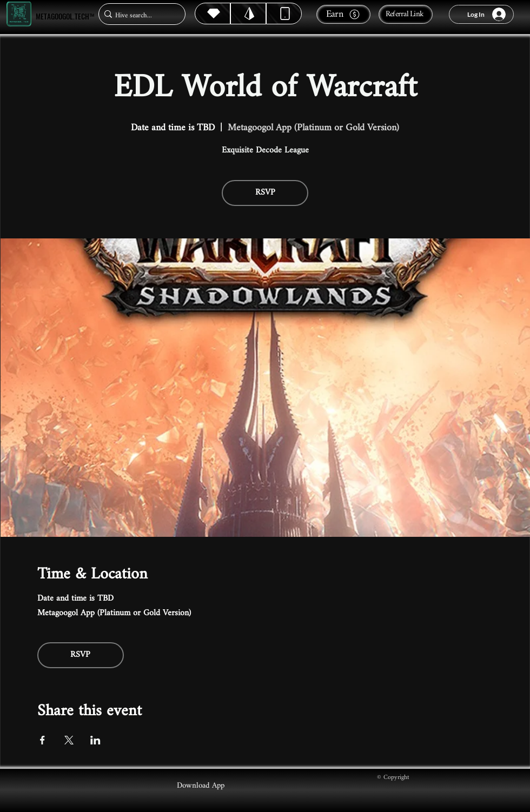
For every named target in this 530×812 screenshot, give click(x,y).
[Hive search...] (139, 15)
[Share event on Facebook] (42, 740)
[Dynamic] (284, 14)
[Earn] (343, 14)
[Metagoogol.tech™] (19, 14)
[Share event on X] (69, 740)
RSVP (265, 193)
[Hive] (213, 14)
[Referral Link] (406, 14)
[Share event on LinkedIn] (95, 740)
